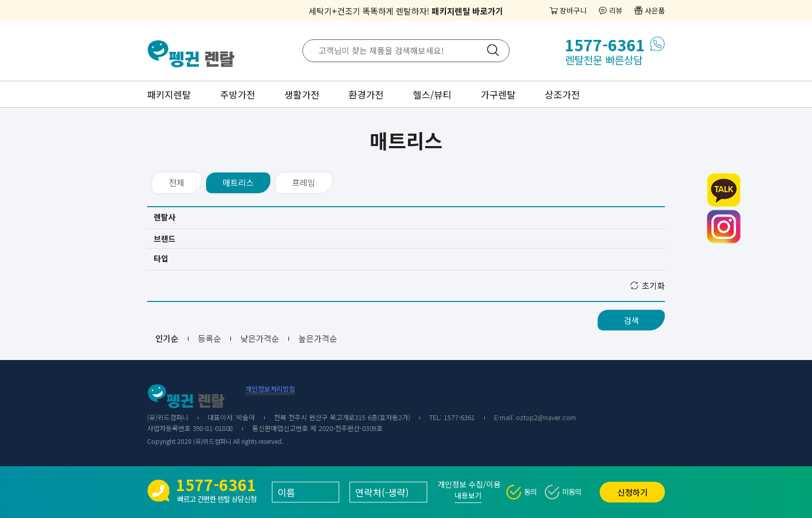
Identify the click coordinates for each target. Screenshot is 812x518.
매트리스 (238, 182)
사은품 (655, 10)
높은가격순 (318, 338)
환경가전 (366, 94)
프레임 (304, 182)
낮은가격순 (260, 338)
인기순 (167, 338)
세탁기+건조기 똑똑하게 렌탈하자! (406, 11)
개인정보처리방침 (270, 389)
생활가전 (302, 94)
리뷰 (616, 10)
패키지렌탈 (169, 94)
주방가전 (238, 94)
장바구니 (573, 10)
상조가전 (562, 94)
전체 (177, 182)
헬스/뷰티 (432, 94)
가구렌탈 (498, 94)
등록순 (209, 338)
